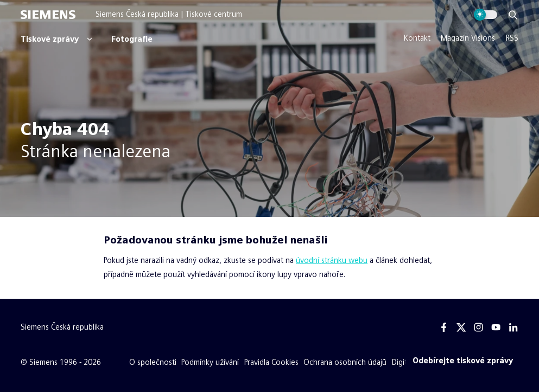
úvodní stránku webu (332, 261)
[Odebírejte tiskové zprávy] (463, 361)
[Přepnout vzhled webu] (486, 15)
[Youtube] (496, 327)
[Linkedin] (513, 327)
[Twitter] (461, 327)
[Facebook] (444, 327)
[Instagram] (479, 327)
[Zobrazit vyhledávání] (513, 15)
